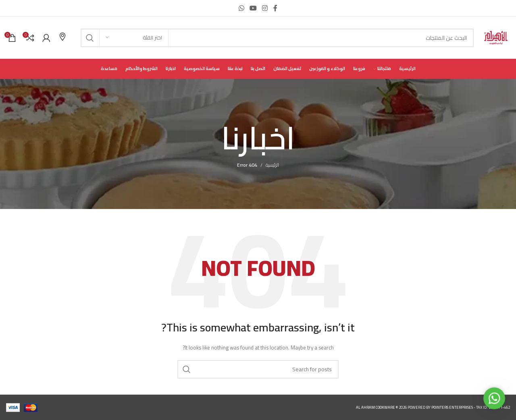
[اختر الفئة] (134, 38)
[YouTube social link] (253, 8)
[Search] (277, 38)
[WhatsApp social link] (241, 8)
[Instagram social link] (265, 8)
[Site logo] (496, 37)
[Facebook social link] (275, 8)
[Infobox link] (62, 38)
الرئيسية (272, 165)
